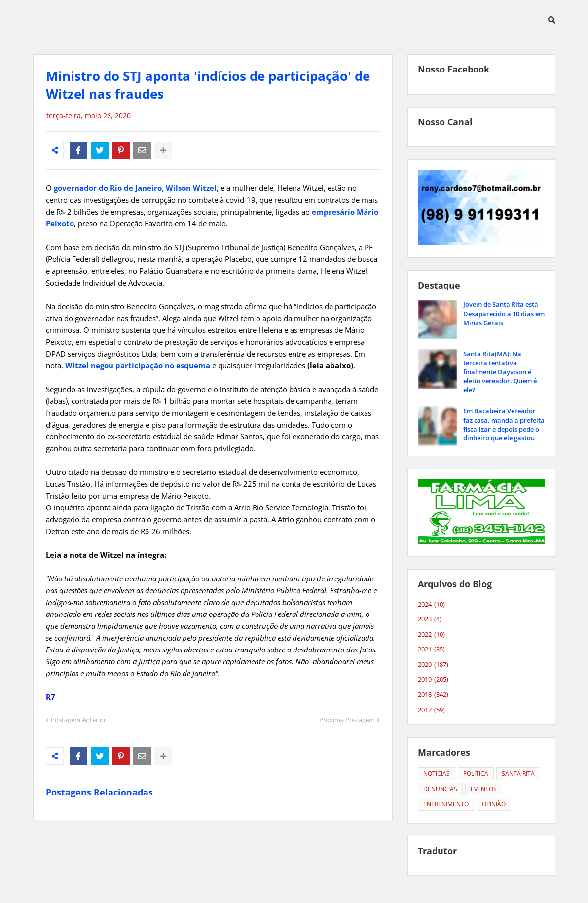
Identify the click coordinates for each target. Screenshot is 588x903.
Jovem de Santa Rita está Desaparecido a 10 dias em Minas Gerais (504, 313)
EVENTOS (484, 789)
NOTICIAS (437, 774)
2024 (431, 605)
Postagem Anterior (78, 720)
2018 (433, 695)
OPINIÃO (494, 804)
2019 (433, 680)
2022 (431, 635)
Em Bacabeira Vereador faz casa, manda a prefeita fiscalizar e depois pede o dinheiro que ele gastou (504, 424)
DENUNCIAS (440, 789)
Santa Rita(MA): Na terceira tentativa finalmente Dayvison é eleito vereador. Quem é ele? (500, 372)
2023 (430, 619)
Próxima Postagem (347, 720)
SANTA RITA (518, 774)
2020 (433, 665)
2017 (431, 710)
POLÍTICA (476, 774)
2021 (431, 650)
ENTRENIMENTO (446, 804)
